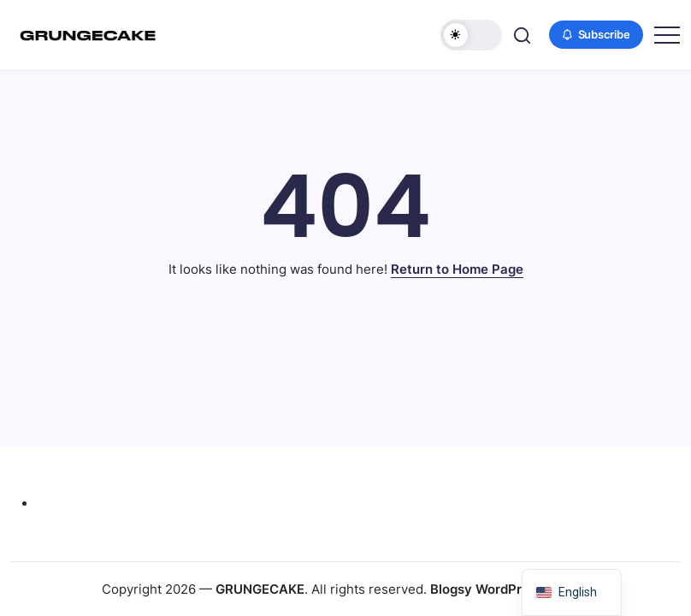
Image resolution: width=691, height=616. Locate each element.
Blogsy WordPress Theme (510, 589)
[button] (471, 35)
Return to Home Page (457, 269)
